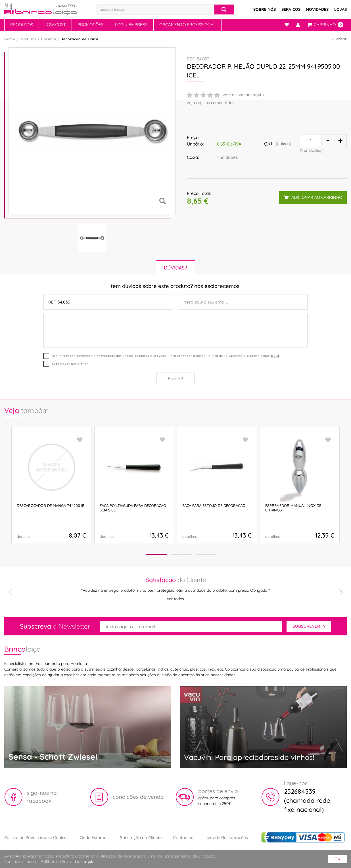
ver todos (175, 599)
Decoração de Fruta (80, 39)
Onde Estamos (94, 838)
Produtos (22, 25)
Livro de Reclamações (226, 838)
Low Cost (55, 25)
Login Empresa (131, 25)
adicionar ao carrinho (313, 197)
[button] (156, 554)
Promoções (90, 25)
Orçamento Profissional (188, 25)
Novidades (317, 9)
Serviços (291, 9)
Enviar (175, 379)
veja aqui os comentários (211, 103)
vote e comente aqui (242, 95)
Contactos (183, 838)
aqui (275, 356)
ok (337, 859)
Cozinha (48, 39)
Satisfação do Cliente (141, 838)
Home (10, 39)
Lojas (340, 9)
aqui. (88, 861)
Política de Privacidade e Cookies (36, 838)
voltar (341, 39)
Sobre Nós (265, 9)
